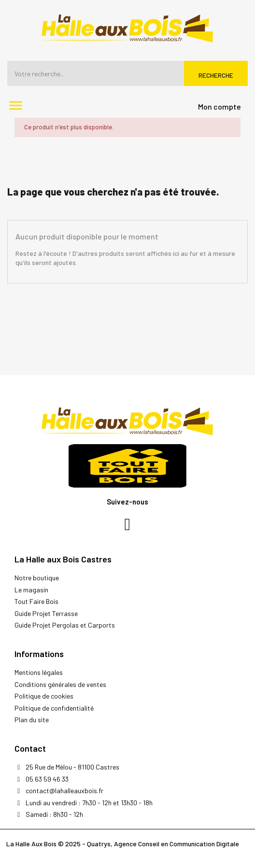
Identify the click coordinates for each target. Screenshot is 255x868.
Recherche (216, 75)
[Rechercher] (127, 73)
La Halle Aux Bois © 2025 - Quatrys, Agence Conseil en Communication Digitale (123, 844)
